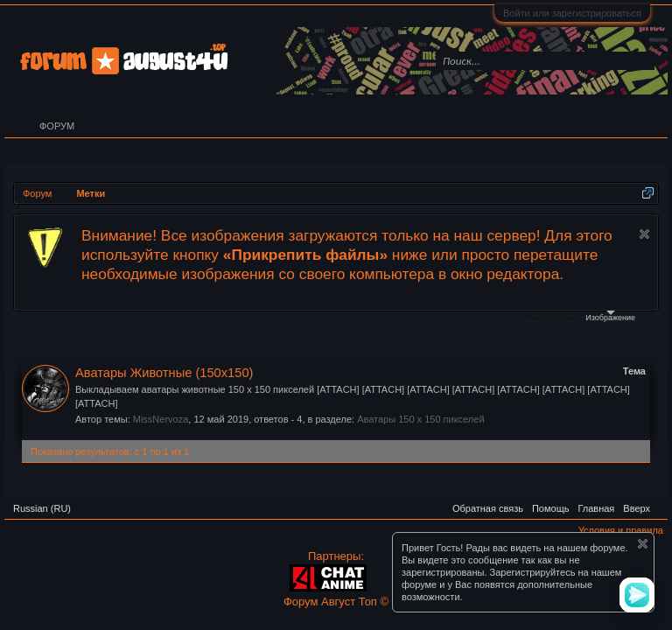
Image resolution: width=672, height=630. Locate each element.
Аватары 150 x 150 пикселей (420, 419)
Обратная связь (488, 508)
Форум (57, 126)
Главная (596, 508)
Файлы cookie (551, 318)
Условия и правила (621, 530)
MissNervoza (161, 419)
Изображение (610, 316)
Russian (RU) (42, 508)
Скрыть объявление (644, 234)
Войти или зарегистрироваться (572, 13)
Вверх (637, 508)
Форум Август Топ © (336, 602)
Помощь (551, 508)
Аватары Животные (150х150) (164, 373)
